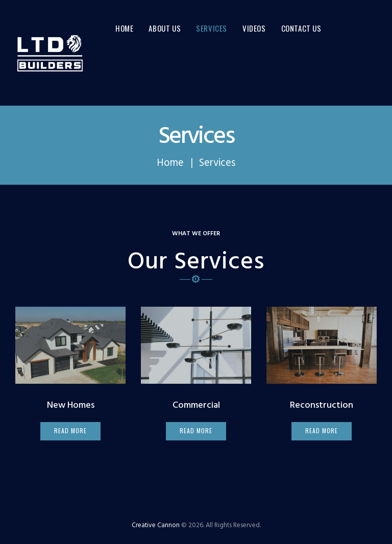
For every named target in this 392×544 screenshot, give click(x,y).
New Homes (71, 406)
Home (170, 163)
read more (70, 430)
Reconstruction (322, 406)
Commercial (196, 406)
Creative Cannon (156, 525)
